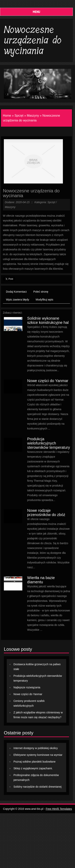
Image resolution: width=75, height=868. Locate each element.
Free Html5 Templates (59, 809)
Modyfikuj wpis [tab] (45, 300)
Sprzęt (19, 116)
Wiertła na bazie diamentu (41, 580)
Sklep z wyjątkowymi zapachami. (33, 768)
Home (7, 116)
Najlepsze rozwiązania (27, 687)
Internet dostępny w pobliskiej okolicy (36, 748)
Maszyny (33, 116)
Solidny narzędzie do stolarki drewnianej (37, 787)
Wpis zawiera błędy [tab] (18, 300)
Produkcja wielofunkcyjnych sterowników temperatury (48, 443)
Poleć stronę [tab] (41, 292)
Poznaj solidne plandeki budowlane (35, 762)
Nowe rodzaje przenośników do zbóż (46, 513)
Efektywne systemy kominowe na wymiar (38, 755)
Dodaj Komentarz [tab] (16, 292)
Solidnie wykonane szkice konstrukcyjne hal (48, 320)
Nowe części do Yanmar (48, 381)
